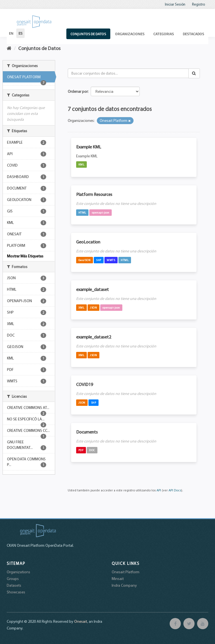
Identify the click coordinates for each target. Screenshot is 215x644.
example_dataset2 (94, 337)
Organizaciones (130, 34)
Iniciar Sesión (175, 4)
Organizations (18, 572)
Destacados (193, 34)
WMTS (111, 260)
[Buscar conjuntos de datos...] (128, 73)
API (159, 490)
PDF (81, 450)
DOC (92, 450)
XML (81, 307)
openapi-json (101, 212)
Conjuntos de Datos (88, 34)
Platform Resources (94, 194)
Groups (13, 579)
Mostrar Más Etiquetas (25, 256)
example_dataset (93, 289)
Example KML (89, 147)
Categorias (164, 34)
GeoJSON (85, 260)
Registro (198, 4)
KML (81, 164)
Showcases (16, 592)
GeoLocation (88, 242)
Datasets (14, 585)
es (20, 33)
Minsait (118, 579)
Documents (87, 432)
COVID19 (85, 384)
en (11, 33)
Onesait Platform (126, 572)
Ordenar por (78, 91)
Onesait (81, 621)
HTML (82, 212)
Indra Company (124, 585)
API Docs (175, 490)
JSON (93, 307)
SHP (99, 260)
